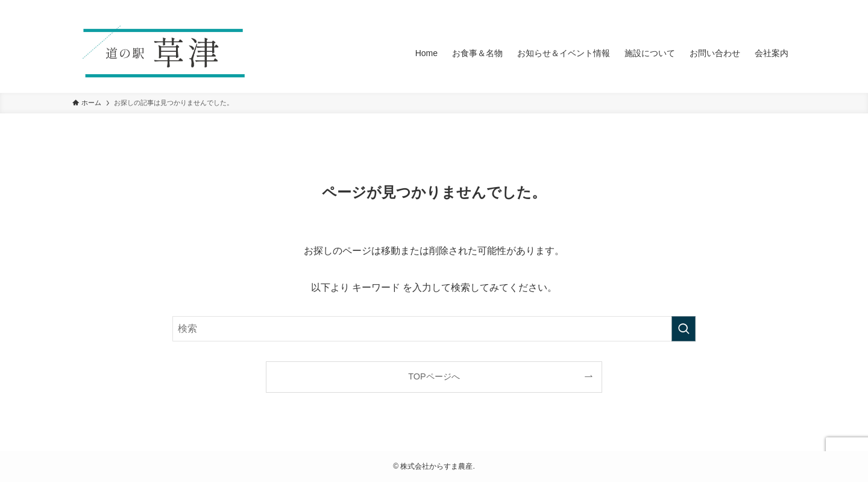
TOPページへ (434, 376)
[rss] (772, 7)
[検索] (788, 7)
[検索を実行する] (684, 329)
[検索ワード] (434, 329)
